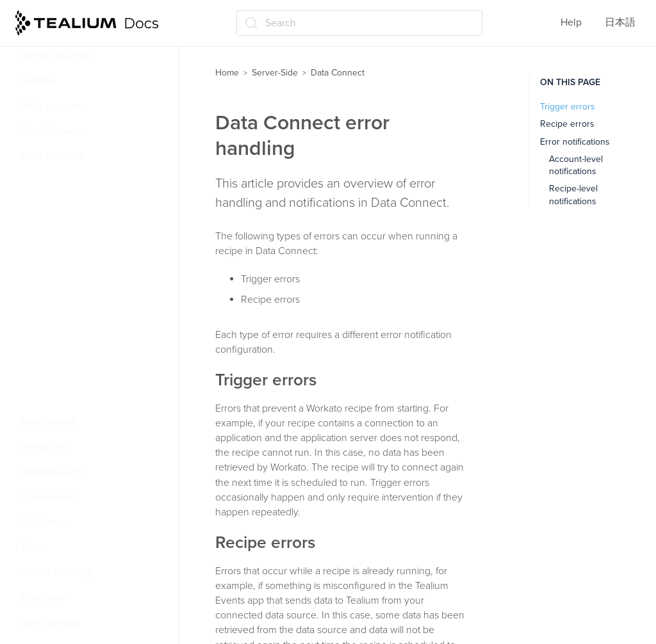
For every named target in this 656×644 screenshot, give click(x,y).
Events (45, 307)
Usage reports (61, 357)
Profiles (38, 81)
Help (571, 22)
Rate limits (53, 232)
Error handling (61, 257)
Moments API (51, 472)
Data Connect (52, 156)
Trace (33, 547)
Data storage (50, 623)
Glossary (48, 206)
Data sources (51, 106)
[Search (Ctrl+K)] (359, 23)
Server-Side (275, 73)
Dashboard (53, 332)
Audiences (45, 522)
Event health (49, 422)
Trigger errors (568, 107)
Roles (42, 282)
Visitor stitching (56, 572)
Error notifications (575, 142)
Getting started (55, 56)
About (43, 181)
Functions (43, 597)
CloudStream (51, 131)
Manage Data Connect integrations (78, 390)
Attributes (43, 447)
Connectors (47, 497)
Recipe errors (567, 124)
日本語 (620, 22)
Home (227, 73)
